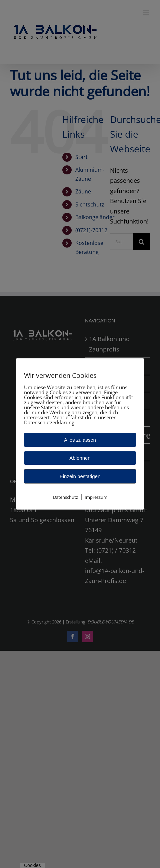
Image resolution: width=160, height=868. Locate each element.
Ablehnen (80, 458)
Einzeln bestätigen (80, 476)
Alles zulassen (80, 440)
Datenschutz (65, 497)
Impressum (96, 497)
